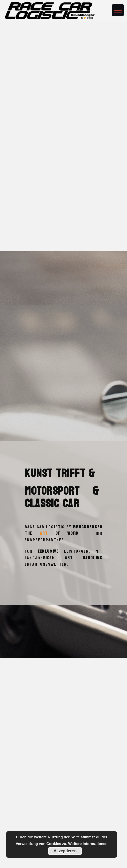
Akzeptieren (65, 851)
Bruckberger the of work (63, 530)
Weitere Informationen (88, 844)
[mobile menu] (118, 10)
